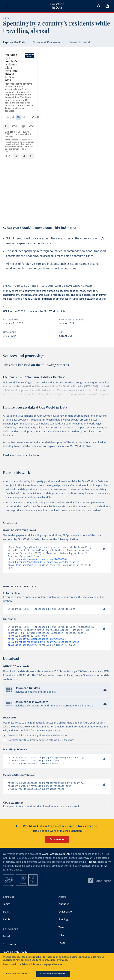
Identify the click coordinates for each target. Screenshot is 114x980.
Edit (106, 74)
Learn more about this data (52, 209)
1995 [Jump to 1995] (17, 204)
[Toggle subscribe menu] (107, 6)
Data (6, 920)
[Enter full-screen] (106, 214)
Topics (7, 912)
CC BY (106, 209)
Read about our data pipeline (21, 455)
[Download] (91, 214)
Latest (6, 945)
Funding (63, 928)
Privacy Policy (29, 965)
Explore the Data (14, 42)
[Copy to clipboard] (100, 549)
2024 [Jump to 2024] (105, 204)
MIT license (90, 870)
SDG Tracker (10, 952)
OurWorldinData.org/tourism (89, 209)
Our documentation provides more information (58, 733)
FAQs (104, 874)
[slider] (25, 204)
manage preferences (51, 965)
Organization (66, 920)
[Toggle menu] (7, 6)
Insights (7, 928)
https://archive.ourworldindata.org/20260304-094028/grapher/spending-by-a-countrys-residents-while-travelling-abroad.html (44, 565)
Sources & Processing (47, 42)
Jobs (61, 943)
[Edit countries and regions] (104, 74)
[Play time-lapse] (8, 204)
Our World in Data (57, 6)
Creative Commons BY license (43, 507)
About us (64, 912)
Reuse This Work (80, 42)
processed (34, 311)
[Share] (99, 214)
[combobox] (99, 6)
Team (61, 936)
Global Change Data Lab (56, 862)
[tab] (12, 74)
